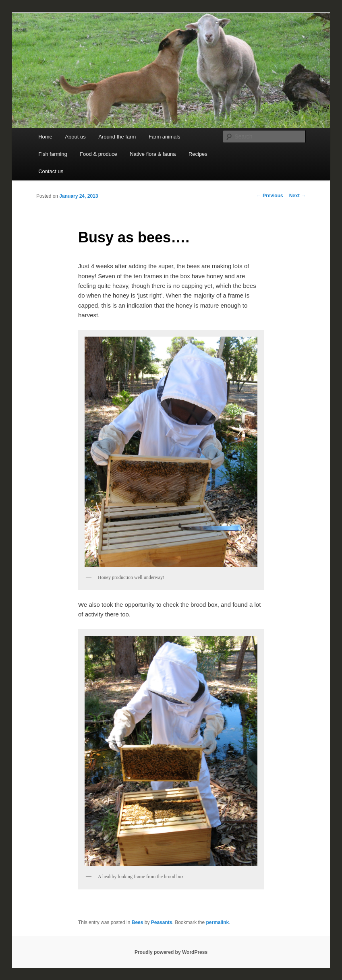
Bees (138, 922)
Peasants (162, 922)
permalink (218, 922)
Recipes (198, 154)
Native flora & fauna (153, 154)
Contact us (51, 171)
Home (45, 137)
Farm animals (165, 137)
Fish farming (53, 154)
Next (297, 196)
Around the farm (117, 137)
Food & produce (98, 154)
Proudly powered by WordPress (171, 952)
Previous (270, 196)
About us (75, 137)
